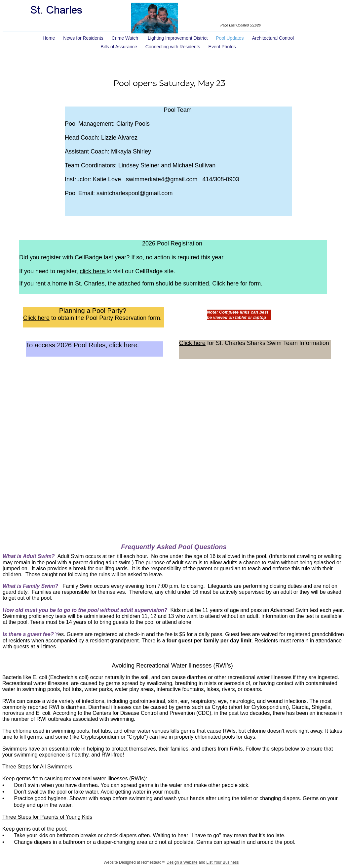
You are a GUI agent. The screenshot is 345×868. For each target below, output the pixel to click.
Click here (225, 283)
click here (93, 271)
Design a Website (182, 862)
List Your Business (223, 862)
